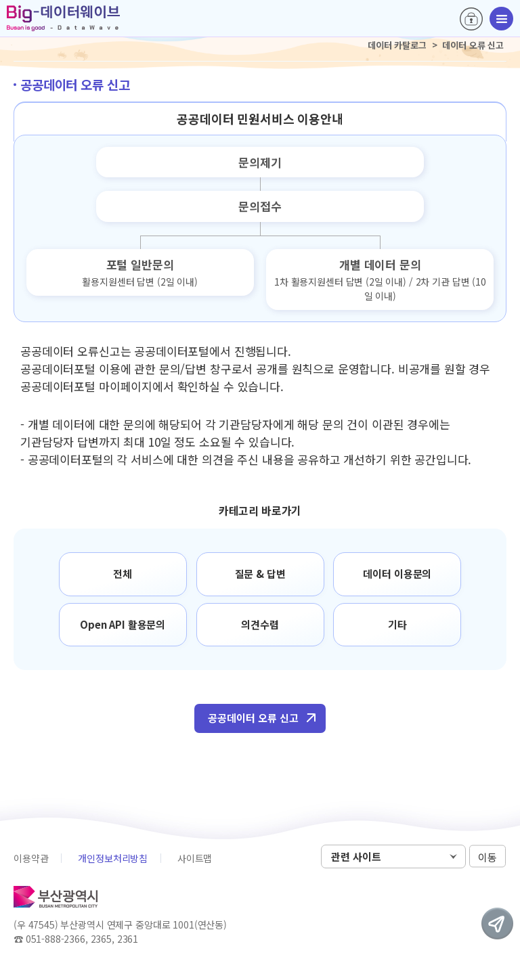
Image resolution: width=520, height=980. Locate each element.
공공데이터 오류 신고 (253, 718)
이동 (487, 857)
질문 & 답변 (260, 574)
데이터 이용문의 (397, 574)
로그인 (471, 19)
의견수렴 (260, 624)
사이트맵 (195, 858)
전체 (123, 574)
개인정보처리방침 (113, 858)
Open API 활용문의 (123, 624)
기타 (397, 624)
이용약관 (31, 858)
